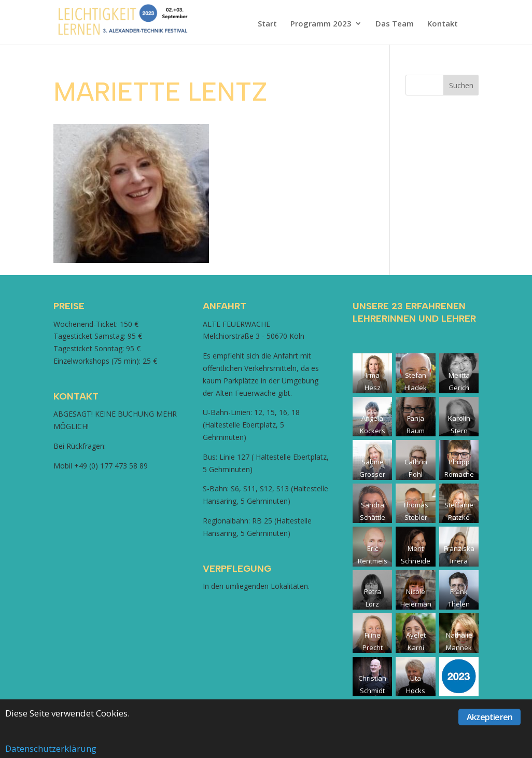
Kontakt (443, 24)
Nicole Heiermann (416, 604)
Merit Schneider (416, 561)
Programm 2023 (321, 24)
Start (267, 24)
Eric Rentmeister (373, 561)
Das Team (395, 24)
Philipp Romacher (459, 474)
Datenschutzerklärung (51, 748)
